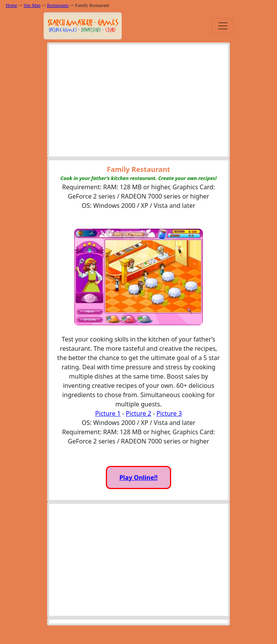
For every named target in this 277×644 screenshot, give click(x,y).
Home (11, 5)
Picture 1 (108, 413)
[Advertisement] (138, 102)
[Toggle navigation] (223, 26)
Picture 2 (139, 413)
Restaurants (58, 5)
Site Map (32, 5)
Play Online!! (138, 477)
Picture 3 (169, 413)
